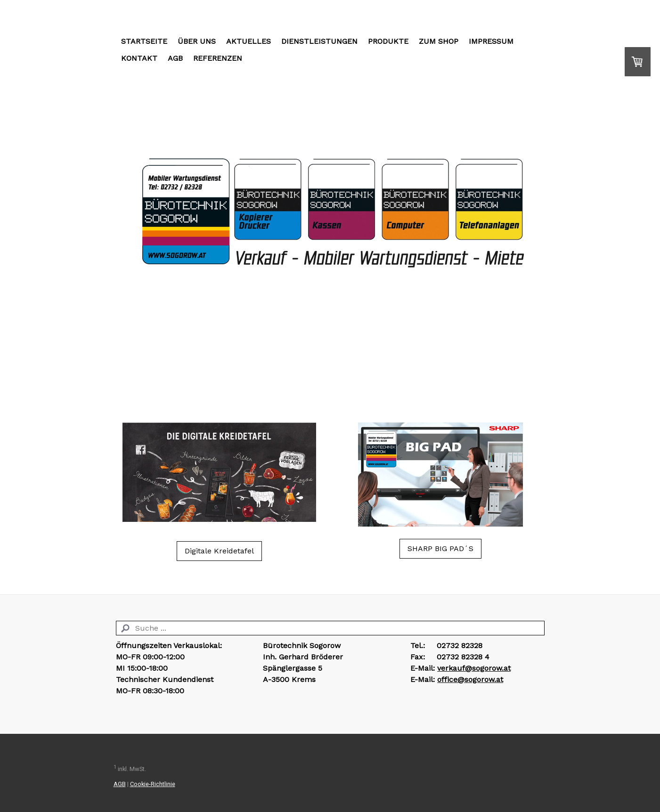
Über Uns (197, 41)
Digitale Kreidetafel (219, 551)
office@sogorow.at (470, 679)
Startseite (144, 41)
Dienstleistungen (319, 41)
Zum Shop (439, 41)
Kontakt (139, 58)
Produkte (388, 41)
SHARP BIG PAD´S (440, 548)
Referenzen (218, 58)
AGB (175, 58)
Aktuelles (249, 41)
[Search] (330, 628)
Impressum (491, 41)
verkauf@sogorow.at (474, 668)
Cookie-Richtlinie (153, 784)
